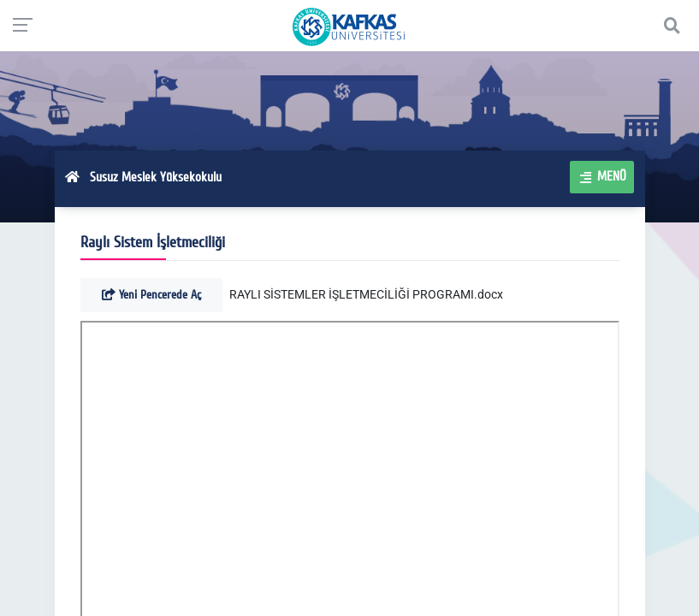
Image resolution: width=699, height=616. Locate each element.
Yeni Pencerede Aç (151, 295)
